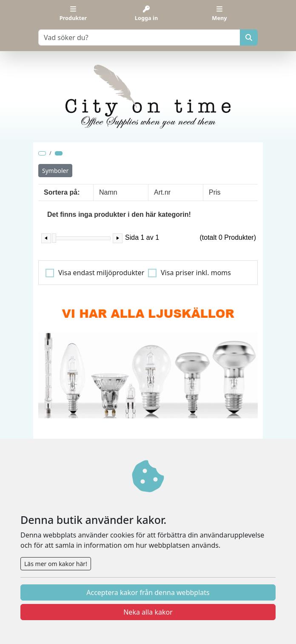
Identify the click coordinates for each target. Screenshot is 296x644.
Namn (108, 192)
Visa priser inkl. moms (196, 273)
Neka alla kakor (148, 612)
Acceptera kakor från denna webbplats (148, 592)
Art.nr (162, 192)
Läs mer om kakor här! (56, 564)
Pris (215, 192)
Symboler (55, 171)
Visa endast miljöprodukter (101, 273)
